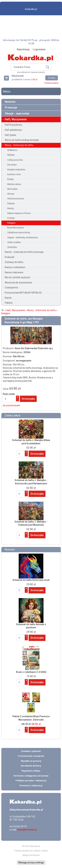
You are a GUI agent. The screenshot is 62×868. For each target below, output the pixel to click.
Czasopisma (11, 288)
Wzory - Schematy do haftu (19, 145)
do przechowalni (11, 405)
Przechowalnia (51, 83)
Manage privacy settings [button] (31, 863)
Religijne (11, 223)
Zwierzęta (12, 247)
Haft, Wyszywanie (16, 119)
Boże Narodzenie (15, 228)
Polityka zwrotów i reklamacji (31, 781)
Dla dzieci (12, 165)
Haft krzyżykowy (13, 125)
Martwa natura (14, 184)
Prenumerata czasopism (31, 756)
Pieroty (10, 208)
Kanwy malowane (14, 272)
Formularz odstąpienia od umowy (31, 776)
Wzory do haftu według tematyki (22, 140)
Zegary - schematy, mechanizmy (22, 237)
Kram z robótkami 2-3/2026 (31, 672)
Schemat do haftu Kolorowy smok (31, 580)
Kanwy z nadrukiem (15, 267)
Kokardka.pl (31, 9)
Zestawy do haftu (14, 262)
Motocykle (12, 189)
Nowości (10, 102)
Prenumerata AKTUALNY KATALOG (23, 293)
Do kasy (52, 78)
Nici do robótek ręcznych (17, 277)
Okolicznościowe (16, 199)
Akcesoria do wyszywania (18, 283)
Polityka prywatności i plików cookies (31, 851)
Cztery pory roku (15, 160)
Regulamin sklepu (31, 771)
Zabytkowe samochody (19, 232)
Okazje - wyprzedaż (17, 114)
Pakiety (9, 303)
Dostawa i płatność (31, 751)
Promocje (11, 108)
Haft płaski (10, 135)
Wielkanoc (12, 150)
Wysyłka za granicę (31, 761)
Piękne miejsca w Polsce (19, 213)
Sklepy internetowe (31, 855)
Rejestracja (23, 49)
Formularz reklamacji (31, 786)
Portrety (11, 218)
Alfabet (11, 155)
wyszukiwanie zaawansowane (31, 72)
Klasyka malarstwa (16, 169)
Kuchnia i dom (14, 174)
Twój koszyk (8, 78)
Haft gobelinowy (13, 130)
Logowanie (39, 49)
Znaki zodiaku (14, 242)
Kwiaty (10, 179)
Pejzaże (11, 203)
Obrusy (11, 194)
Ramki (8, 298)
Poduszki (10, 257)
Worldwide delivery (31, 766)
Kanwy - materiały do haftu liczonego (24, 252)
